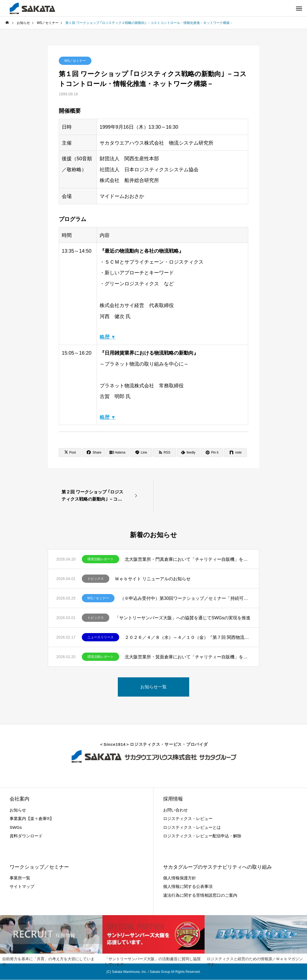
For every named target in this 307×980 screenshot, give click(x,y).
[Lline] (141, 452)
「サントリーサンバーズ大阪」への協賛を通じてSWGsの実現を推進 (183, 618)
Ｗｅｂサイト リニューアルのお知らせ (153, 579)
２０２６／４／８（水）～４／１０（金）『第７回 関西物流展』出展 (188, 637)
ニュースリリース (101, 637)
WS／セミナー (75, 61)
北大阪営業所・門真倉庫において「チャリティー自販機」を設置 (188, 559)
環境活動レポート (101, 559)
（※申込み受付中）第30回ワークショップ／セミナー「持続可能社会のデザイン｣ (185, 598)
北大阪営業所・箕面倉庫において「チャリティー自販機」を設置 (188, 657)
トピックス (96, 579)
